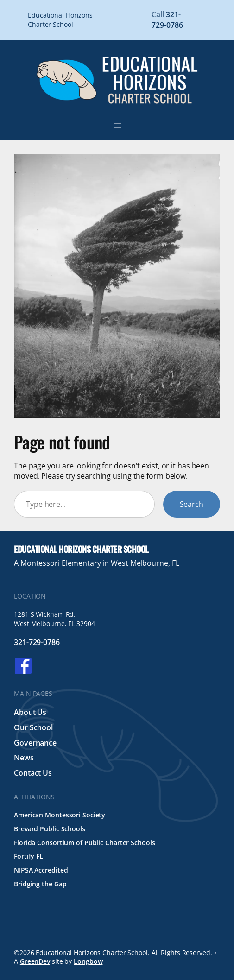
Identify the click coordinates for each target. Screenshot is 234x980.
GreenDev (35, 961)
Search (192, 504)
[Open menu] (117, 126)
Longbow (88, 961)
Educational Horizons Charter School (81, 549)
